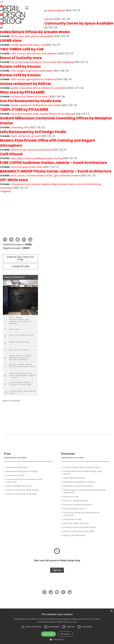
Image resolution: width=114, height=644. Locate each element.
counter (21, 53)
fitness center (45, 176)
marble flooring (92, 184)
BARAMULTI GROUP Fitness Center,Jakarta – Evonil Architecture (56, 171)
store (46, 62)
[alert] (57, 626)
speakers (52, 53)
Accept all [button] (48, 634)
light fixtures (34, 53)
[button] (23, 627)
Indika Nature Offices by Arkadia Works (35, 32)
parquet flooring (53, 158)
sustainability (47, 36)
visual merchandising (62, 62)
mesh (14, 136)
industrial (65, 176)
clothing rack (18, 97)
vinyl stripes (54, 105)
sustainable (61, 88)
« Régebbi (5, 191)
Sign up (57, 570)
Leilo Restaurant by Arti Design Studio (33, 132)
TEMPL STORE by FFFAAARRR (24, 110)
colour (21, 176)
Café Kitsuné (11, 154)
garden (15, 88)
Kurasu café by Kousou (20, 66)
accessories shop (20, 184)
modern (75, 176)
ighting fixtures (35, 79)
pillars (45, 97)
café (13, 53)
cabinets (36, 184)
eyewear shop (31, 114)
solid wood (32, 71)
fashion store (34, 97)
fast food (23, 62)
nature (31, 150)
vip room (36, 136)
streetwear (6, 188)
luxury (36, 45)
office (14, 36)
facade (14, 45)
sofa (44, 53)
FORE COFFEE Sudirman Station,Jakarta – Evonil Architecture (53, 163)
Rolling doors (40, 105)
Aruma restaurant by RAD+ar (26, 84)
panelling (38, 158)
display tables (50, 184)
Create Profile (20, 266)
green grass (29, 167)
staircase (70, 114)
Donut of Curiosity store (21, 58)
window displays (56, 10)
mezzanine (26, 88)
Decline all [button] (65, 634)
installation (36, 62)
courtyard (16, 114)
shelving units (46, 19)
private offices (44, 150)
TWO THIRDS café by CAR (22, 49)
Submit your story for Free (20, 258)
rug (43, 45)
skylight (21, 71)
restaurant (47, 88)
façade (14, 105)
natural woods (18, 150)
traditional (50, 79)
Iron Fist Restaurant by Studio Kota (31, 101)
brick (13, 176)
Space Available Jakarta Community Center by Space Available (57, 23)
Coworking (16, 127)
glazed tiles (26, 45)
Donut (14, 62)
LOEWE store (11, 41)
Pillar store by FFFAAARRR (22, 92)
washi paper (46, 71)
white (40, 167)
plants (35, 36)
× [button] (111, 611)
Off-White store (14, 180)
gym (56, 176)
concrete (16, 167)
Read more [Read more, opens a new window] (73, 622)
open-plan (24, 36)
